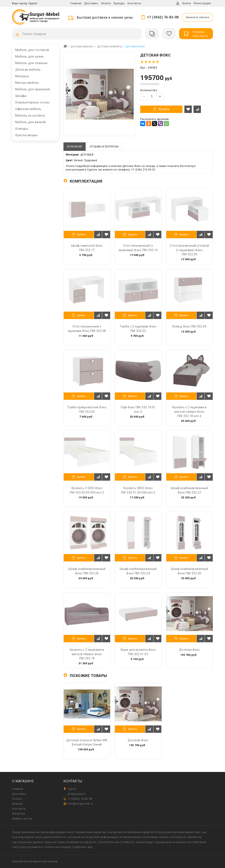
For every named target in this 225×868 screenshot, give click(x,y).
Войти (187, 3)
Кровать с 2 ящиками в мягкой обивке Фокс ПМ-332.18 (87, 654)
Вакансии (19, 814)
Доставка (91, 3)
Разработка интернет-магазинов (35, 861)
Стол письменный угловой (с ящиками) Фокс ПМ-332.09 (189, 250)
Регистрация (202, 3)
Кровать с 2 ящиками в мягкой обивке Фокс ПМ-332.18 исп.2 (190, 411)
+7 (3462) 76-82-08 (163, 17)
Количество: (149, 90)
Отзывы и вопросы (104, 147)
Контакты (134, 3)
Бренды (119, 3)
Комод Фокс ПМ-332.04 (189, 326)
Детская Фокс (189, 650)
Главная (76, 3)
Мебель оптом (22, 819)
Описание (75, 147)
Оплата (106, 3)
